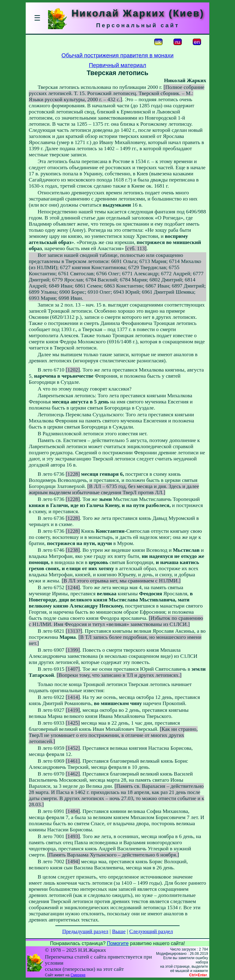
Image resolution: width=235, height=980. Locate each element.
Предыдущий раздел (85, 931)
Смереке (78, 975)
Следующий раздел (151, 931)
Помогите (118, 943)
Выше (119, 931)
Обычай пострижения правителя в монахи (118, 55)
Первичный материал (117, 65)
